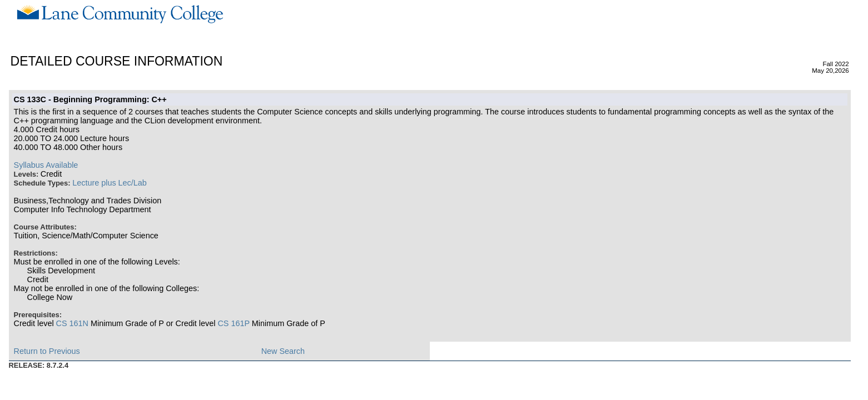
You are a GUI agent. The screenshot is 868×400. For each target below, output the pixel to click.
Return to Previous (47, 351)
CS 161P (233, 323)
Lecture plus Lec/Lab (110, 183)
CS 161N (72, 323)
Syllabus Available (46, 165)
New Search (283, 351)
